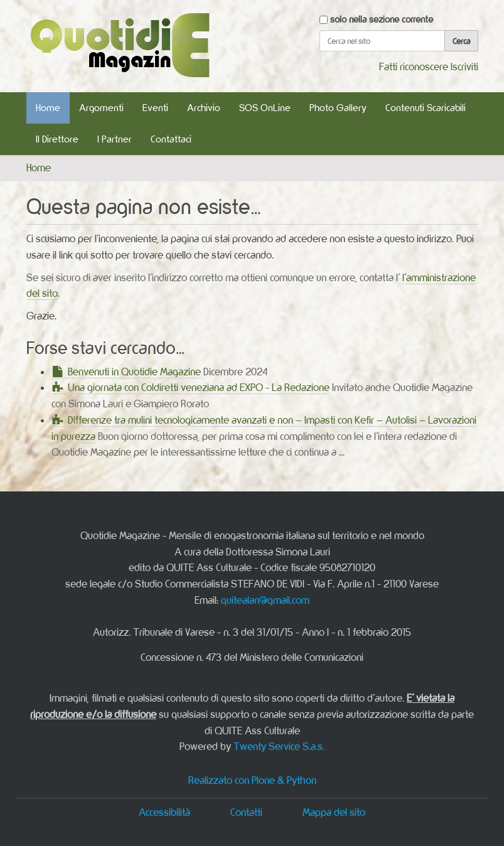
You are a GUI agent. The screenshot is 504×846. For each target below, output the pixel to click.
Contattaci (171, 139)
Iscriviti (464, 67)
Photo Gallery (338, 108)
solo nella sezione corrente (382, 19)
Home (48, 108)
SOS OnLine (265, 108)
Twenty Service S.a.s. (279, 746)
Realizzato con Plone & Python (252, 780)
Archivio (204, 108)
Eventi (155, 108)
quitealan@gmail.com (265, 600)
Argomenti (101, 108)
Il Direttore (57, 139)
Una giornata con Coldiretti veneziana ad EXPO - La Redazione (199, 387)
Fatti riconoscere (414, 67)
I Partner (115, 139)
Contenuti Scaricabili (426, 108)
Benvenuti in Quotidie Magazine (134, 372)
